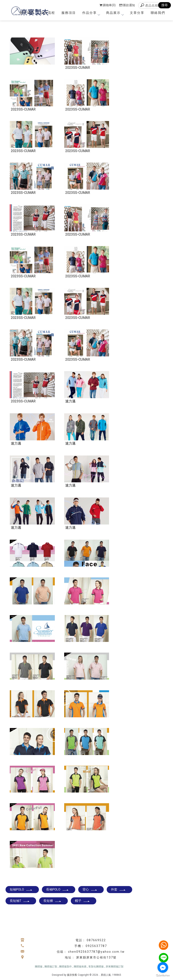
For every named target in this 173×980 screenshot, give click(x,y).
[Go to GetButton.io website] (163, 976)
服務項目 (69, 13)
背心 (90, 889)
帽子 (82, 901)
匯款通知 (127, 5)
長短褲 (52, 901)
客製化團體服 (96, 967)
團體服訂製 (51, 967)
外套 (118, 889)
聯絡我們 (158, 13)
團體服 (39, 967)
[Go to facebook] (163, 967)
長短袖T (20, 901)
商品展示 (115, 13)
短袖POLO (21, 889)
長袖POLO (57, 889)
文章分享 (137, 13)
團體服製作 (65, 967)
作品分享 (91, 13)
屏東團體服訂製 (115, 967)
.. (99, 975)
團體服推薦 (80, 967)
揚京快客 (72, 975)
